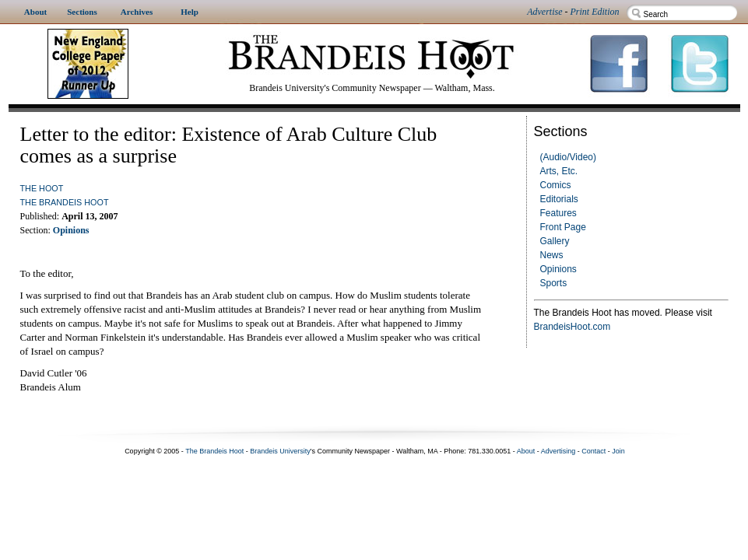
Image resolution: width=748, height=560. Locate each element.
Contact (593, 451)
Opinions (558, 269)
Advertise (544, 12)
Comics (556, 185)
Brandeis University (280, 451)
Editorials (559, 199)
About (526, 451)
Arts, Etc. (559, 171)
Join (618, 451)
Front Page (563, 227)
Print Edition (595, 12)
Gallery (555, 241)
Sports (554, 283)
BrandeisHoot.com (572, 327)
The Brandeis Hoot (65, 202)
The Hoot (42, 188)
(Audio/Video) (569, 157)
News (552, 255)
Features (558, 213)
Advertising (558, 451)
